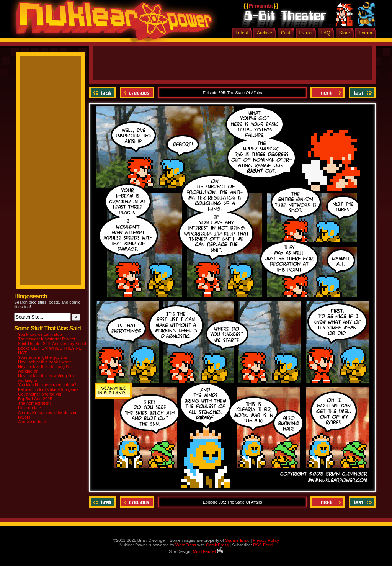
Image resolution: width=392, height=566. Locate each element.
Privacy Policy (266, 540)
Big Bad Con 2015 (35, 399)
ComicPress (217, 545)
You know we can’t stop (40, 334)
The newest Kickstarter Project (47, 339)
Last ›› (361, 93)
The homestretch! (34, 403)
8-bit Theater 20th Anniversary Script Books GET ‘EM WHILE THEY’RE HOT (52, 348)
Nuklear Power (112, 23)
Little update (29, 408)
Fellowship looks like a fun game (48, 389)
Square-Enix (237, 540)
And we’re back (32, 422)
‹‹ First (104, 93)
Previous (137, 93)
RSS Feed (263, 545)
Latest (242, 33)
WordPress (186, 545)
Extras (306, 33)
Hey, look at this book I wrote (45, 362)
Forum (365, 33)
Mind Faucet (208, 551)
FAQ (326, 33)
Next (328, 93)
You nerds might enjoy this (43, 357)
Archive (265, 33)
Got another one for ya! (40, 394)
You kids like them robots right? (47, 385)
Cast (286, 33)
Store (345, 33)
